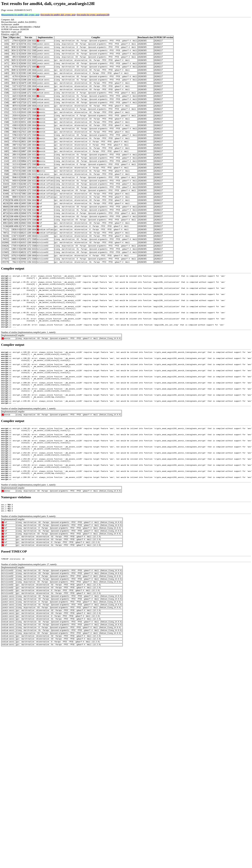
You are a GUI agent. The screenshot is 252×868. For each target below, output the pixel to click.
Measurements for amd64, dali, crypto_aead (20, 15)
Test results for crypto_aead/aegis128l (93, 15)
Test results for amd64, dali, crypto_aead (58, 15)
